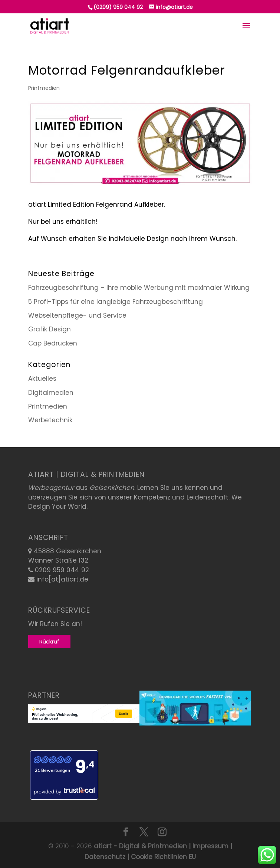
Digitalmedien (51, 393)
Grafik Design (50, 329)
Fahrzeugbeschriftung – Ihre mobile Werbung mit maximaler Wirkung (139, 288)
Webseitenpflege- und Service (77, 315)
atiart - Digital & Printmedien (140, 846)
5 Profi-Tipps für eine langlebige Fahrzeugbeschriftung (116, 302)
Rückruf (49, 641)
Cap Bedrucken (53, 343)
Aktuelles (42, 379)
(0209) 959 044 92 (118, 7)
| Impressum (208, 846)
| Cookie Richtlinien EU (161, 857)
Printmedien (44, 88)
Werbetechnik (50, 420)
